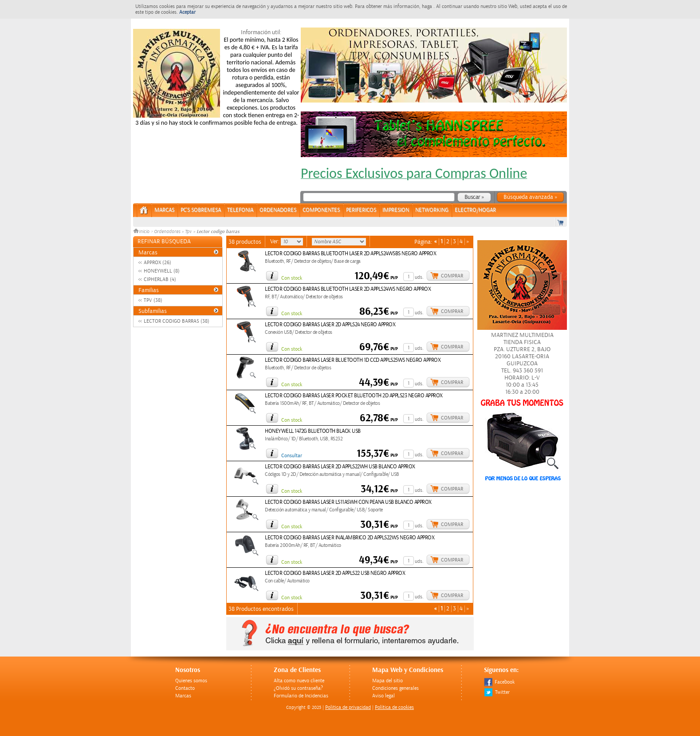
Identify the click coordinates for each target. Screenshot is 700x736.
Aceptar (187, 12)
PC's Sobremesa (201, 210)
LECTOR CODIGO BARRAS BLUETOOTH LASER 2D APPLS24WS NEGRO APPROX (348, 289)
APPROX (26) (157, 263)
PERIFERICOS (361, 210)
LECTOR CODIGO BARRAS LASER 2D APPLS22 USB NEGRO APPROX (335, 573)
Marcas (164, 210)
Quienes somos (191, 681)
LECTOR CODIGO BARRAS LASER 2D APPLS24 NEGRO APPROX (330, 325)
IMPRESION (396, 210)
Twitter (497, 692)
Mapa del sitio (387, 681)
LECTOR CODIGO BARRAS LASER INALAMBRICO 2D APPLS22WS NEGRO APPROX (350, 538)
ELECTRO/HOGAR (475, 210)
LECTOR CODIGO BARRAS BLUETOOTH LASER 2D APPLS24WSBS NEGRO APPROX (350, 254)
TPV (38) (153, 300)
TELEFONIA (240, 210)
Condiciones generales (395, 688)
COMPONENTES (321, 210)
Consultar (292, 456)
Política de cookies (394, 707)
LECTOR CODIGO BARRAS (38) (177, 321)
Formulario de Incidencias (301, 696)
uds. (419, 277)
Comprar (452, 276)
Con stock (292, 278)
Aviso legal (383, 696)
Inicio (142, 232)
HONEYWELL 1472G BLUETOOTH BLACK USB (313, 431)
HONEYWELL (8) (162, 271)
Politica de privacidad (348, 707)
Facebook (499, 682)
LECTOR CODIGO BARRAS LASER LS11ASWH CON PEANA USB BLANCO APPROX (348, 502)
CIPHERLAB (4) (160, 279)
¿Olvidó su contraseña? (298, 688)
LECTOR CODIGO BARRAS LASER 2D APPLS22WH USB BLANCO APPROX (340, 467)
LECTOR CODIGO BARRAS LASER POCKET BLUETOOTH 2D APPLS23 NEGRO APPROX (354, 396)
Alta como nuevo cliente (299, 681)
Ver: (275, 241)
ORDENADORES (278, 210)
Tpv (188, 232)
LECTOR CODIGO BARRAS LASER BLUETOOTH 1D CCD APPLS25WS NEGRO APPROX (353, 360)
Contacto (185, 688)
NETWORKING (432, 210)
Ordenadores (167, 232)
